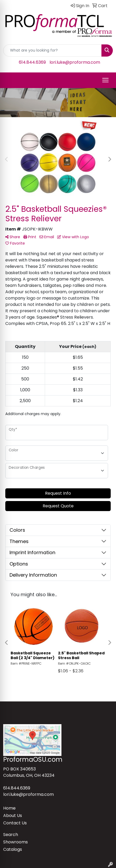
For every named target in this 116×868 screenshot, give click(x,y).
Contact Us (15, 823)
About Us (13, 816)
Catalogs (13, 849)
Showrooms (15, 842)
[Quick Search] (52, 50)
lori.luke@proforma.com (75, 62)
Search (11, 835)
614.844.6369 (32, 62)
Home (9, 808)
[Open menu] (105, 80)
